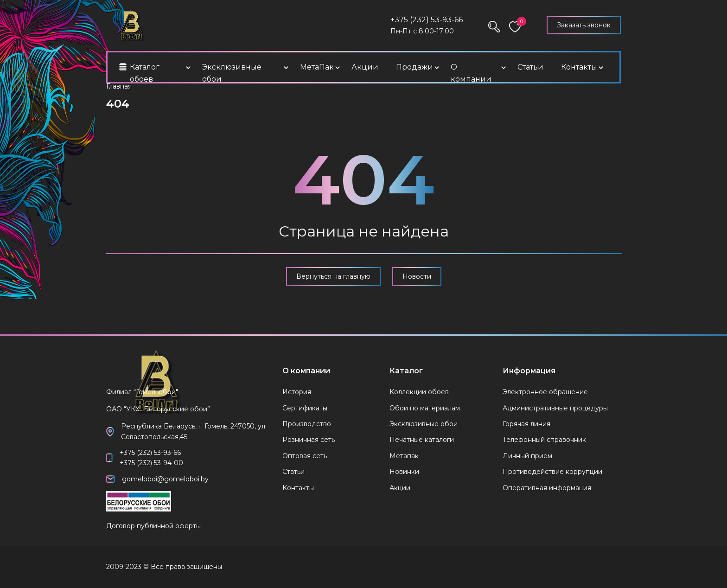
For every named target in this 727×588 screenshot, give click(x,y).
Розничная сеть (309, 440)
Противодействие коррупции (552, 472)
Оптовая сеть (305, 456)
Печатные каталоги (422, 440)
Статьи (530, 67)
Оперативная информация (547, 488)
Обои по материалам (425, 408)
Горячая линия (526, 424)
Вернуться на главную (333, 276)
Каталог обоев (145, 73)
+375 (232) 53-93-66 (427, 20)
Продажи (415, 67)
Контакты (579, 67)
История (297, 392)
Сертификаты (305, 408)
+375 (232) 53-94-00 (151, 463)
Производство (307, 424)
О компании (471, 73)
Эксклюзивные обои (232, 73)
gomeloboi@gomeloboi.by (165, 479)
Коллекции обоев (419, 392)
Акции (365, 67)
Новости (417, 276)
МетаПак (317, 67)
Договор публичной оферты (153, 526)
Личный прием (527, 456)
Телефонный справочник (544, 440)
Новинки (404, 472)
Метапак (404, 456)
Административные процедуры (555, 408)
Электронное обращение (545, 392)
